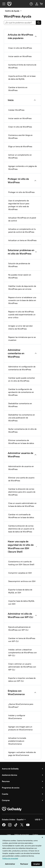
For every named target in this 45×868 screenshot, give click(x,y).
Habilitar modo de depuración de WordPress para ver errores (22, 288)
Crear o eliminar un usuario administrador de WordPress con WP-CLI (22, 667)
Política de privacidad (22, 835)
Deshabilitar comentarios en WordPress (20, 405)
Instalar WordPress (16, 110)
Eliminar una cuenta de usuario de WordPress (21, 479)
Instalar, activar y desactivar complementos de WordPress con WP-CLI (22, 652)
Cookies (35, 835)
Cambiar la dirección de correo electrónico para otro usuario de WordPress (22, 492)
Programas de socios (11, 788)
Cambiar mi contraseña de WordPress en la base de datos (21, 516)
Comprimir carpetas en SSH (20, 573)
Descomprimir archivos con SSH (22, 581)
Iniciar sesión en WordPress (20, 56)
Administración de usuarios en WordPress (21, 468)
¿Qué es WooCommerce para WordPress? (21, 706)
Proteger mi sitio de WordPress (21, 192)
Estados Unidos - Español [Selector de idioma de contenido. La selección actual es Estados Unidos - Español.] (14, 819)
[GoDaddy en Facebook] (4, 826)
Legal (9, 835)
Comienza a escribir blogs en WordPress (20, 137)
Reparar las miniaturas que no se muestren (22, 339)
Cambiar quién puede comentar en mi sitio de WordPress (22, 379)
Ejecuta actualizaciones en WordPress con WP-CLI (19, 628)
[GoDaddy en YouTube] (28, 826)
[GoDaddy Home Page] (12, 809)
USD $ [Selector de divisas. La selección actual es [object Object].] (39, 819)
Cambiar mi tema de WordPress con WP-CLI (22, 640)
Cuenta (5, 794)
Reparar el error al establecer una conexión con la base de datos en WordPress (22, 300)
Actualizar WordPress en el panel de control (22, 219)
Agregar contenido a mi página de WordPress (22, 168)
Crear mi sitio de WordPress (20, 48)
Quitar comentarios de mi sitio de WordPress (22, 430)
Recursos (6, 781)
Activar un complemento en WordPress (20, 156)
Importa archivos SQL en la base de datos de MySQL (22, 77)
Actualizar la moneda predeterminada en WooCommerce (17, 741)
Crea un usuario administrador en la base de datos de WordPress (22, 505)
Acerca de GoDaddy (10, 769)
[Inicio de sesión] (37, 4)
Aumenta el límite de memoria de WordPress (22, 66)
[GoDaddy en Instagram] (10, 826)
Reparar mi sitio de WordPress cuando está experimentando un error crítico (22, 315)
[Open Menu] (3, 4)
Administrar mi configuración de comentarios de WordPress (22, 368)
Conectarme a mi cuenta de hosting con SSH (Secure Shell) (21, 563)
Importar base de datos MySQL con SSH (21, 602)
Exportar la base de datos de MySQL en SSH (20, 591)
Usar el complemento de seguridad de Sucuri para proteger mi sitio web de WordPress (19, 205)
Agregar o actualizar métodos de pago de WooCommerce (22, 754)
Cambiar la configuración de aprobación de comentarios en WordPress (21, 392)
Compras (6, 800)
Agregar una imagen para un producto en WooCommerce (20, 728)
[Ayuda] (31, 4)
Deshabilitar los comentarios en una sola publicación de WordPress (22, 418)
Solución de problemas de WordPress (19, 265)
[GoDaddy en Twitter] (22, 826)
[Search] (39, 23)
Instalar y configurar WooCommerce (17, 717)
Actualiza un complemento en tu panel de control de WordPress (22, 230)
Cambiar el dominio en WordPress (18, 89)
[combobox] (20, 23)
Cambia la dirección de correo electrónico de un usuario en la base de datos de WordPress (21, 529)
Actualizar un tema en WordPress (22, 240)
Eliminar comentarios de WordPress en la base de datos (21, 442)
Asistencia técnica (9, 775)
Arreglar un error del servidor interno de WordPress (21, 327)
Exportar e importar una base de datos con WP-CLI (22, 679)
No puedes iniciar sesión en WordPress (20, 276)
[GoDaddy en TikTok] (16, 826)
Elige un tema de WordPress (20, 146)
